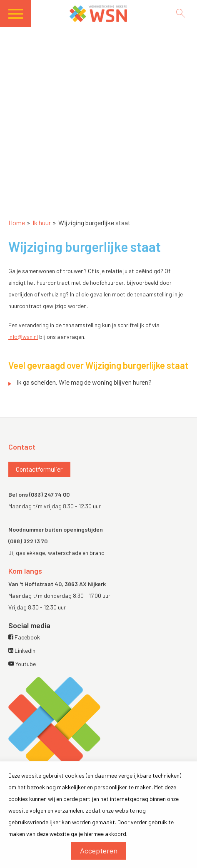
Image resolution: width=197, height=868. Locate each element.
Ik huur (42, 223)
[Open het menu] (20, 16)
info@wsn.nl (23, 337)
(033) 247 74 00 (49, 494)
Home (17, 223)
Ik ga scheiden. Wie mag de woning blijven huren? (84, 382)
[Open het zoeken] (180, 13)
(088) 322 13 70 (28, 541)
